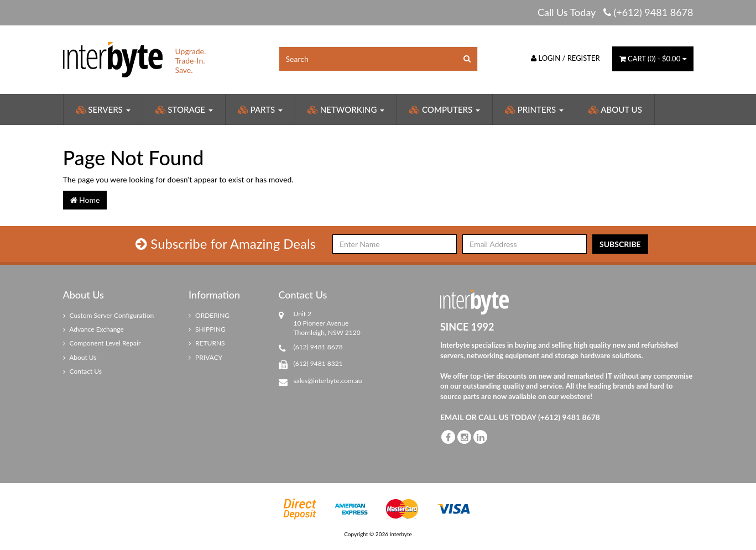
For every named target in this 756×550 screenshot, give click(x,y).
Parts (260, 109)
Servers (103, 109)
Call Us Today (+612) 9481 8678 (616, 12)
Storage (184, 109)
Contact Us (83, 371)
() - (653, 59)
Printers (534, 109)
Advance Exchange (93, 329)
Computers (445, 109)
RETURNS (207, 343)
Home (85, 200)
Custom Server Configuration (109, 315)
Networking (346, 109)
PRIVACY (205, 357)
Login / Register (565, 58)
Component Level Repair (102, 343)
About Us (615, 109)
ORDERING (209, 315)
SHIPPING (207, 329)
